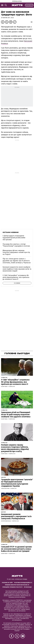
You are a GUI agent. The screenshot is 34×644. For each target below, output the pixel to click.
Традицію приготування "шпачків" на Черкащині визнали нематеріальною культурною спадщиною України (17, 483)
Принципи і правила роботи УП (12, 587)
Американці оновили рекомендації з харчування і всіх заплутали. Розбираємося (16, 516)
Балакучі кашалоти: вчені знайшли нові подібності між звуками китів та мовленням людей (17, 269)
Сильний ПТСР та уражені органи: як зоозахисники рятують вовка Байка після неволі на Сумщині (17, 549)
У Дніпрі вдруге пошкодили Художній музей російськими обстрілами (14, 238)
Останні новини (11, 232)
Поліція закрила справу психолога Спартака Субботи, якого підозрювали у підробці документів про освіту (15, 448)
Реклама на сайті (7, 583)
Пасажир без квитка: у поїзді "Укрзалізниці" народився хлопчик (16, 245)
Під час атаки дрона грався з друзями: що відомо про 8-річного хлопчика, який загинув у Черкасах (17, 261)
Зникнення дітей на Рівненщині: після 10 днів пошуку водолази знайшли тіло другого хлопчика (16, 414)
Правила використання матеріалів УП (17, 585)
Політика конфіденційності (23, 583)
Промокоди (28, 587)
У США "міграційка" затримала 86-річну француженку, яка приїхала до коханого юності (16, 277)
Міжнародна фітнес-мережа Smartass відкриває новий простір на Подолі (16, 252)
